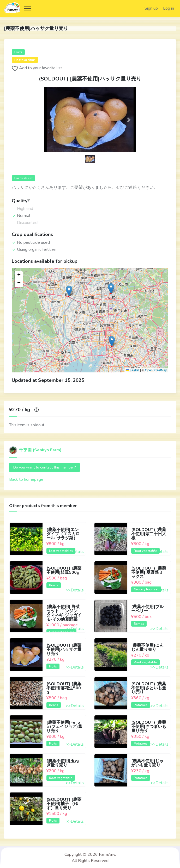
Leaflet (132, 371)
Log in (168, 8)
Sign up (151, 8)
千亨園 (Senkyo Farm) (35, 450)
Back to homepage (26, 480)
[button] (51, 120)
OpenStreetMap (156, 371)
